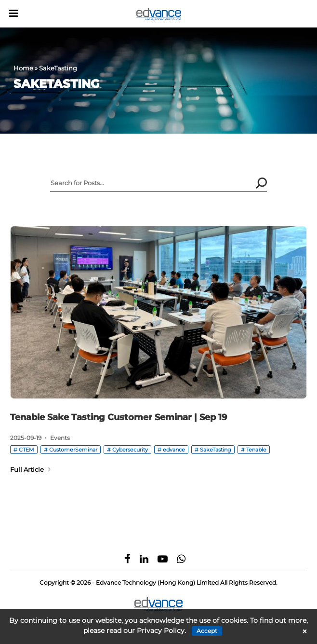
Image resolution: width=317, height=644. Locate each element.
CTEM (26, 450)
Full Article (30, 469)
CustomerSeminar (73, 450)
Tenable (256, 450)
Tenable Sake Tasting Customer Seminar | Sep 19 (119, 417)
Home (23, 68)
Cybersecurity (130, 450)
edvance (174, 450)
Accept (207, 631)
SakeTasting (216, 450)
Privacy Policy (161, 630)
